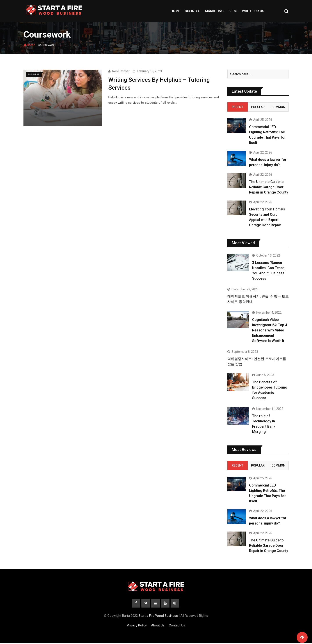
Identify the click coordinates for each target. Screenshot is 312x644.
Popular (258, 107)
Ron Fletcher (121, 71)
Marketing (214, 11)
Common (278, 107)
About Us (158, 626)
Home (175, 11)
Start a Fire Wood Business (158, 616)
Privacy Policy (137, 626)
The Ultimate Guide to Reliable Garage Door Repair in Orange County (269, 187)
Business (193, 11)
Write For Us (253, 11)
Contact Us (177, 626)
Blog (233, 11)
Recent (237, 107)
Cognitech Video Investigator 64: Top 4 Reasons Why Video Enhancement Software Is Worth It (270, 330)
